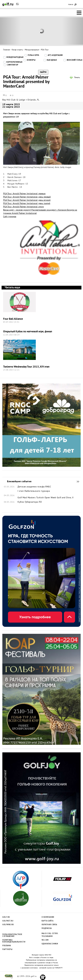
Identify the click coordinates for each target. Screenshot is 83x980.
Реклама (7, 946)
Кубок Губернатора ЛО (30, 502)
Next (73, 31)
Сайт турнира (10, 217)
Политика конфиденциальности (12, 941)
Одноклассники (50, 944)
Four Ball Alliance (13, 319)
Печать (77, 78)
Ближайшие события (76, 482)
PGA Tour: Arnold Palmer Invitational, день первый (27, 197)
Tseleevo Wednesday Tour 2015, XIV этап (26, 367)
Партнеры (7, 949)
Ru (17, 4)
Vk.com (45, 940)
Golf (8, 4)
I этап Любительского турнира (34, 491)
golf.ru (9, 976)
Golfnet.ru (8, 921)
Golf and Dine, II (65, 498)
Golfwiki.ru (8, 925)
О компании (48, 917)
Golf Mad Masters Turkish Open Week (37, 498)
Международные (32, 50)
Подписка (47, 928)
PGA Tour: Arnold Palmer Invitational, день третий (27, 204)
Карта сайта (48, 921)
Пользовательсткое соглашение (12, 935)
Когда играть (17, 50)
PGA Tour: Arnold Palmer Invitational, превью (24, 194)
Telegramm (47, 936)
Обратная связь (49, 925)
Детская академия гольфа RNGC (34, 487)
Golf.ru (6, 917)
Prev (10, 31)
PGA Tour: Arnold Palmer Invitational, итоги (23, 207)
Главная (7, 50)
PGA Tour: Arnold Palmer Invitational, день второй (27, 200)
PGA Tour (45, 50)
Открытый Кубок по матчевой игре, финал (28, 332)
